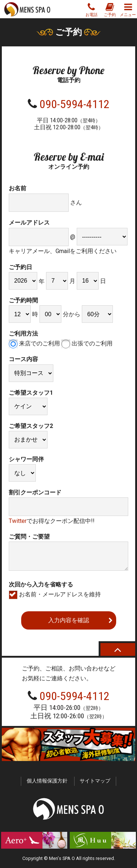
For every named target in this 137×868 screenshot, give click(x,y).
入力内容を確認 (69, 620)
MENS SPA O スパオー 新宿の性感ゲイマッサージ (27, 9)
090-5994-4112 (75, 104)
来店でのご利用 (34, 343)
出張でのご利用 (87, 343)
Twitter (18, 521)
